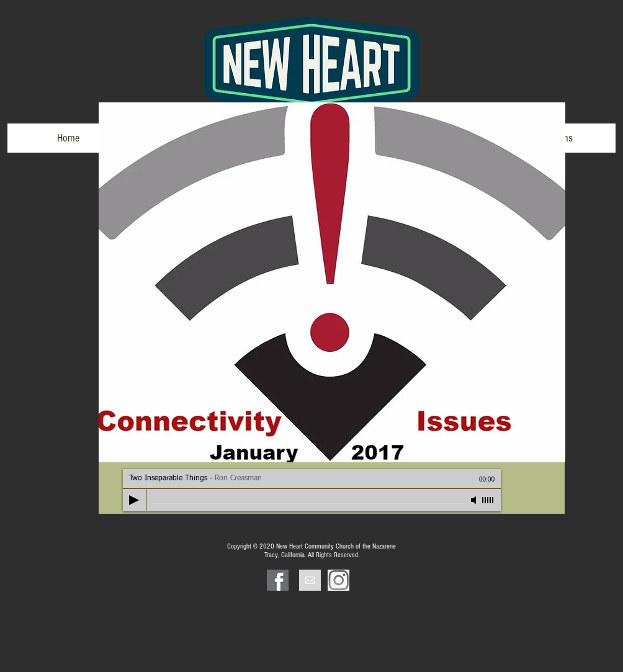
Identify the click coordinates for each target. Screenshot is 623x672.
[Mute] (475, 500)
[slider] (488, 500)
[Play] (134, 500)
